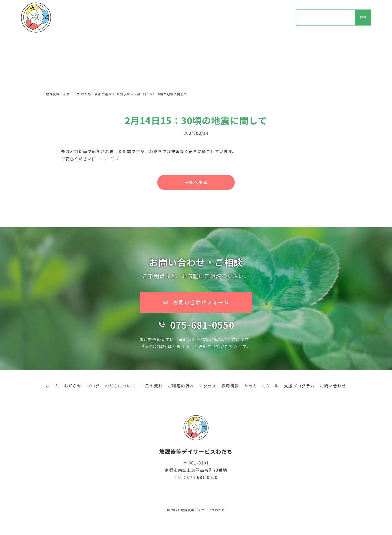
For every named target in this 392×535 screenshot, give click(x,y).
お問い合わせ (333, 386)
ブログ (93, 386)
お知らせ (73, 386)
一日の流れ (152, 386)
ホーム (52, 386)
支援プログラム (299, 386)
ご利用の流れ (181, 386)
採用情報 (230, 386)
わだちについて (120, 386)
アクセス (208, 386)
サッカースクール (261, 386)
